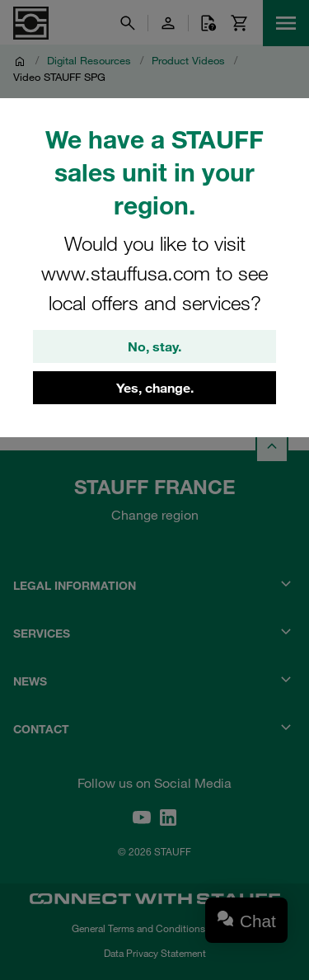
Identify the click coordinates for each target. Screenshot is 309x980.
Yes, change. (155, 388)
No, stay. (154, 346)
